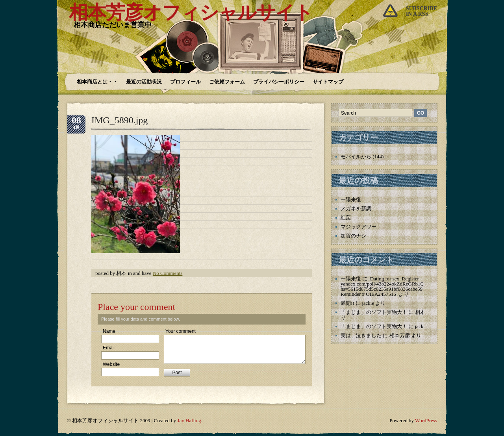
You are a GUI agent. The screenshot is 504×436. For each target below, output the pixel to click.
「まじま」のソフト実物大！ (374, 312)
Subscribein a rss (422, 11)
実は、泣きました (361, 335)
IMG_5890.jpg (120, 120)
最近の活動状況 (144, 82)
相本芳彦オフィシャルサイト (191, 12)
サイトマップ (328, 82)
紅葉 (346, 218)
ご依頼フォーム (227, 82)
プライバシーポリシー (279, 82)
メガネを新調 (356, 209)
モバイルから (356, 157)
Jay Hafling (189, 420)
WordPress (426, 420)
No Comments (168, 273)
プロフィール (185, 82)
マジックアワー (359, 227)
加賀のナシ (353, 236)
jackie (368, 303)
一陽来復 (351, 199)
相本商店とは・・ (97, 82)
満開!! (347, 303)
